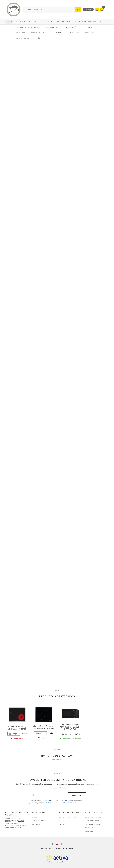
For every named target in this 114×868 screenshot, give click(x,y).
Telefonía (89, 27)
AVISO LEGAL (89, 828)
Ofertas (88, 9)
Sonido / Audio (52, 27)
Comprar (14, 734)
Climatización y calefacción (58, 22)
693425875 (21, 825)
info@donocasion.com (13, 828)
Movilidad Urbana (39, 33)
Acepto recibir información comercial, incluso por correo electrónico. (55, 801)
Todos (9, 22)
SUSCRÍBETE (77, 795)
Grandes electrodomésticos (29, 22)
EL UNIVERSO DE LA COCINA (67, 817)
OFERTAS (35, 817)
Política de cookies (71, 803)
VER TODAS (57, 759)
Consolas (75, 33)
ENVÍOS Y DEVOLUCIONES (93, 817)
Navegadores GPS (58, 33)
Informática (21, 33)
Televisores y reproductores (29, 27)
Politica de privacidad (53, 803)
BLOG (60, 821)
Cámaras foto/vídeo (72, 27)
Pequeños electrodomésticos (88, 22)
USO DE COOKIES (90, 831)
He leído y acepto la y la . (54, 803)
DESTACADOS (36, 824)
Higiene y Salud (22, 38)
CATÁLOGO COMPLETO (39, 821)
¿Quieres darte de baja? (57, 788)
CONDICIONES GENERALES (93, 821)
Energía (36, 38)
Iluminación (89, 33)
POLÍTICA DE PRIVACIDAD (93, 824)
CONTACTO (62, 824)
